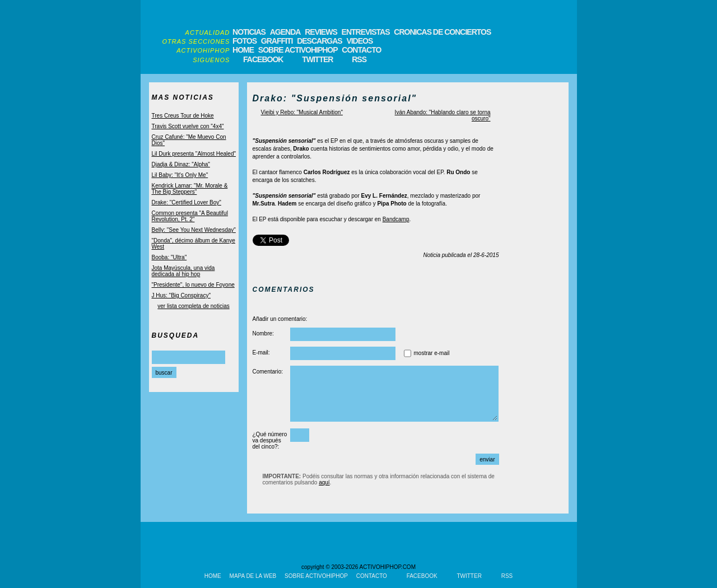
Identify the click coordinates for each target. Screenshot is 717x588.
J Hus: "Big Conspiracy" (181, 295)
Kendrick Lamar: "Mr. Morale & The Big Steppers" (190, 189)
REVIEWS (321, 32)
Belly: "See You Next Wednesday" (194, 230)
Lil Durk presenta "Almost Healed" (194, 154)
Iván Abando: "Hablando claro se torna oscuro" (443, 115)
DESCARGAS (319, 41)
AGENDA (285, 32)
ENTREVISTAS (366, 32)
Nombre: (263, 333)
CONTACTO (361, 50)
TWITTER (317, 59)
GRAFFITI (277, 41)
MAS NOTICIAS (183, 97)
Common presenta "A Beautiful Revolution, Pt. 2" (190, 216)
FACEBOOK (263, 59)
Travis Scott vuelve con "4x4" (188, 126)
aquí (324, 482)
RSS (359, 59)
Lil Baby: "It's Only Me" (180, 175)
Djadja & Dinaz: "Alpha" (181, 164)
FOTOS (245, 41)
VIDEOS (359, 41)
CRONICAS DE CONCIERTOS (442, 32)
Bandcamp (396, 219)
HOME (243, 50)
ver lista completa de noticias (193, 306)
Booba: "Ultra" (169, 257)
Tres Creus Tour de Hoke (183, 116)
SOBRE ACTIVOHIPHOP (298, 50)
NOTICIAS (249, 32)
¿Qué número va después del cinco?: (270, 440)
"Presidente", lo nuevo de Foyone (193, 285)
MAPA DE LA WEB (253, 576)
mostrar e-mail (432, 353)
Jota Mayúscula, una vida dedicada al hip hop (183, 271)
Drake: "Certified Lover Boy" (187, 202)
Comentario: (268, 372)
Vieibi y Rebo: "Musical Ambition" (302, 112)
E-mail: (261, 353)
